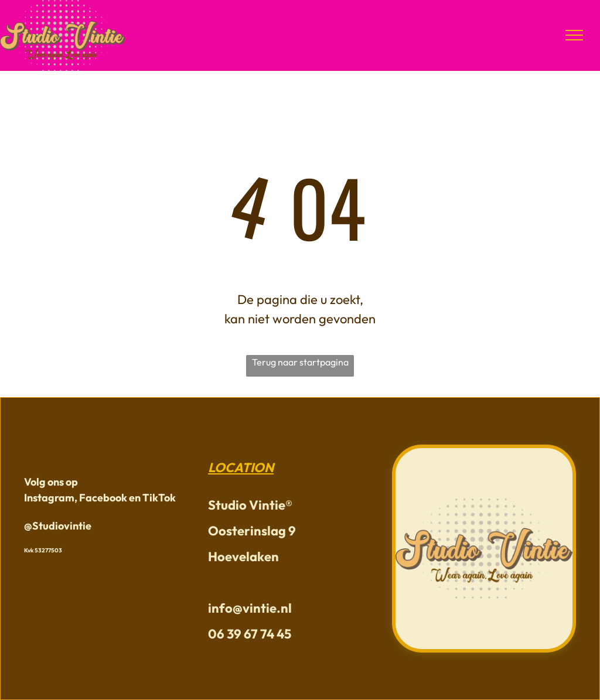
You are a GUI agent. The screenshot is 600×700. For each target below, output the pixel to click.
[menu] (574, 35)
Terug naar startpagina (300, 362)
